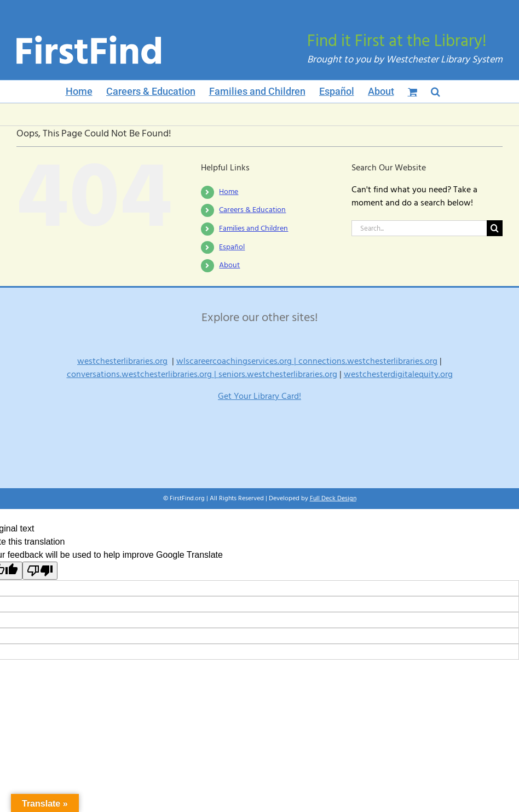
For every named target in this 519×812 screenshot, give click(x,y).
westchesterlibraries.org (122, 361)
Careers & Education (252, 210)
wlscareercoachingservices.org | (237, 361)
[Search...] (419, 228)
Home (229, 192)
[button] (436, 92)
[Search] (495, 228)
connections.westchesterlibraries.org (368, 361)
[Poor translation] (40, 571)
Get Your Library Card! (259, 396)
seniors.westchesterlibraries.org (278, 374)
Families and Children (253, 228)
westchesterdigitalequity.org (398, 374)
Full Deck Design (333, 498)
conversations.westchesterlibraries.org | (143, 374)
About (229, 265)
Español (232, 247)
